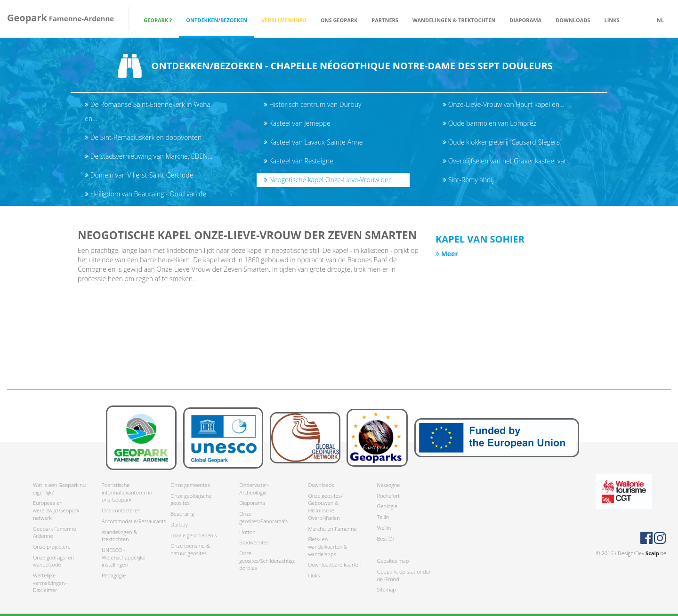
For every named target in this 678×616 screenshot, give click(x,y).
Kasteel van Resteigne (299, 161)
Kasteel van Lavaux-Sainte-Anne (313, 142)
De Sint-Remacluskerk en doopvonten (143, 137)
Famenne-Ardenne (61, 18)
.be (656, 553)
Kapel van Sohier (480, 239)
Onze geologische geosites (191, 499)
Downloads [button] (573, 20)
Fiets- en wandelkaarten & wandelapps (328, 546)
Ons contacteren (121, 510)
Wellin (384, 528)
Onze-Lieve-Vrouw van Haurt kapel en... (503, 104)
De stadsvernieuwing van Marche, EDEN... (149, 156)
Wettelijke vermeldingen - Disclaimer (50, 583)
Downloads (321, 485)
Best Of (385, 539)
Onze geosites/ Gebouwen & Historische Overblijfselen (325, 507)
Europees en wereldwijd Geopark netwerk (56, 510)
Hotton (247, 532)
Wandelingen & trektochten (119, 536)
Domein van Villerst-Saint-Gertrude (139, 175)
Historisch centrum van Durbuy (312, 104)
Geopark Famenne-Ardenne (55, 532)
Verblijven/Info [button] (284, 20)
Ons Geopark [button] (339, 20)
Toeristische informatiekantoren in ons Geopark (127, 492)
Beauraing (182, 514)
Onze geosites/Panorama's (263, 517)
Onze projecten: (52, 547)
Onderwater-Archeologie (254, 489)
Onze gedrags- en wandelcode (53, 561)
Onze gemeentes (190, 485)
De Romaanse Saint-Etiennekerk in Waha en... (148, 111)
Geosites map (393, 561)
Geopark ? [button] (158, 20)
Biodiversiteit (254, 542)
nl (660, 20)
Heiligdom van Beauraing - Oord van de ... (149, 194)
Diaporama (525, 20)
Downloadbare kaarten (335, 564)
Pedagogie (114, 575)
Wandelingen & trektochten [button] (454, 20)
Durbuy (179, 524)
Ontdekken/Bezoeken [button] (217, 20)
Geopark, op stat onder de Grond (404, 575)
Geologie (387, 506)
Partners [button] (385, 20)
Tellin (383, 517)
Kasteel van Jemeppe (297, 123)
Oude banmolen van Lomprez (489, 123)
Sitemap (386, 589)
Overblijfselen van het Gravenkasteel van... (508, 161)
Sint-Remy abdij (468, 180)
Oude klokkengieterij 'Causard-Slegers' (502, 142)
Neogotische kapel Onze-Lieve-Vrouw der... (330, 180)
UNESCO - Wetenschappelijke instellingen (124, 557)
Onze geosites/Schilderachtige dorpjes (266, 560)
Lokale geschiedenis (194, 535)
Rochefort (388, 496)
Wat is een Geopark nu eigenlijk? (59, 489)
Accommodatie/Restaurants (129, 521)
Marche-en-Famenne (332, 529)
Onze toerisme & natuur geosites (190, 549)
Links (612, 20)
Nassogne (388, 485)
